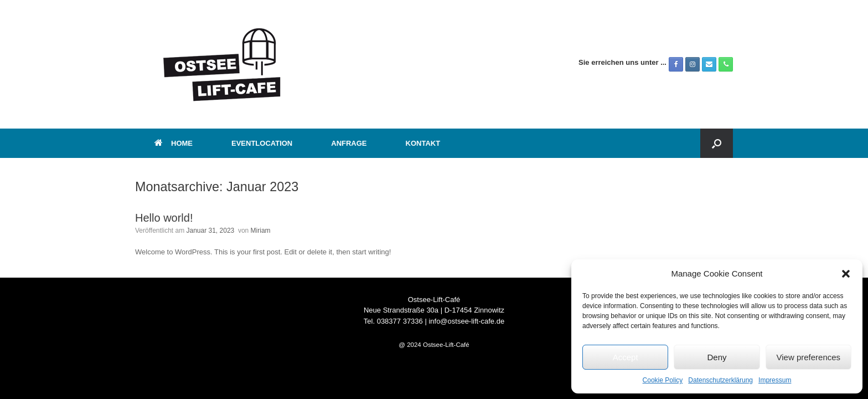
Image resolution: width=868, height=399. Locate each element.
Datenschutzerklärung (720, 380)
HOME (174, 143)
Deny (717, 357)
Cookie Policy (663, 380)
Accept (626, 357)
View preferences (809, 357)
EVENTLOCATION (262, 143)
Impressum (775, 380)
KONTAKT (423, 143)
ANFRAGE (349, 143)
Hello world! (164, 218)
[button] (846, 274)
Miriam (261, 231)
